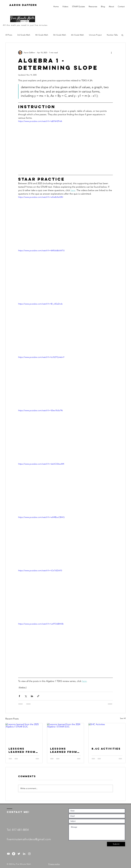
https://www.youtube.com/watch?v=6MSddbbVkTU (41, 250)
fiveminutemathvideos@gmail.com (29, 839)
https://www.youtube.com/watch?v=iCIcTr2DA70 (40, 570)
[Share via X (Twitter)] (26, 696)
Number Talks (112, 35)
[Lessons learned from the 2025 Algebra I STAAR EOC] (24, 734)
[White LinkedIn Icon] (24, 854)
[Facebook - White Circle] (14, 854)
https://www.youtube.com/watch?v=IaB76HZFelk (40, 121)
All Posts (9, 35)
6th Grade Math (78, 35)
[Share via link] (38, 696)
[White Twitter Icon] (19, 854)
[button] (122, 35)
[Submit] (116, 844)
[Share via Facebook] (19, 696)
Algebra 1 (23, 687)
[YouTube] (8, 854)
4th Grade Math (42, 35)
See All (123, 718)
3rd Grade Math (24, 35)
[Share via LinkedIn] (32, 696)
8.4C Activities (106, 749)
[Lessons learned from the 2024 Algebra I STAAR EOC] (66, 734)
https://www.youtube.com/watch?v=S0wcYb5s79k (40, 410)
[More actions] (111, 53)
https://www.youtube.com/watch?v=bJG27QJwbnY (41, 357)
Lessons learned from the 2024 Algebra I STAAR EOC (64, 750)
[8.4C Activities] (107, 734)
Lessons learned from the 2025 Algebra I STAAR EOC (22, 750)
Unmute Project (95, 35)
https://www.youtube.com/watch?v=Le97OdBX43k (41, 624)
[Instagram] (29, 854)
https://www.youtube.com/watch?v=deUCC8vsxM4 (41, 464)
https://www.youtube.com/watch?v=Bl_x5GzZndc (40, 304)
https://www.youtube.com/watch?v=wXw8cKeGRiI (41, 197)
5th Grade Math (60, 35)
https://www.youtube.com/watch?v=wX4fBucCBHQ (41, 517)
